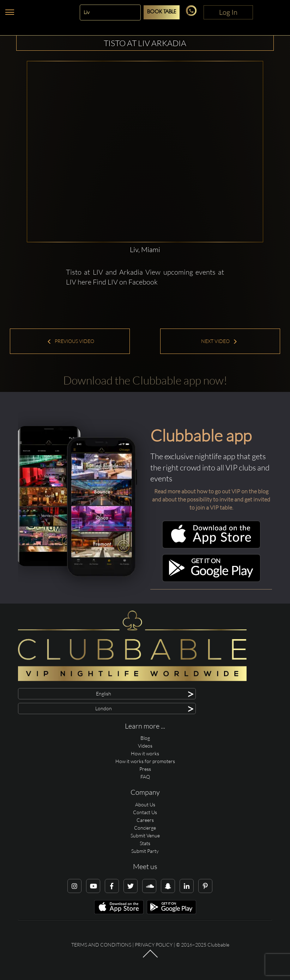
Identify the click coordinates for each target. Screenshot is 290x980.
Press (145, 769)
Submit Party (145, 851)
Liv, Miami (145, 249)
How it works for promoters (145, 761)
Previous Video (71, 341)
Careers (145, 820)
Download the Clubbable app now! (145, 380)
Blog (145, 738)
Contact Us (145, 812)
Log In (228, 12)
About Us (145, 804)
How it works (145, 753)
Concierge (145, 828)
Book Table (162, 12)
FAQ (145, 777)
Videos (145, 746)
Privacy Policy (154, 945)
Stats (145, 843)
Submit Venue (145, 835)
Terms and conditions (101, 945)
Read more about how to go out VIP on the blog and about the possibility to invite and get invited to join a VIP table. (211, 499)
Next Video (219, 341)
